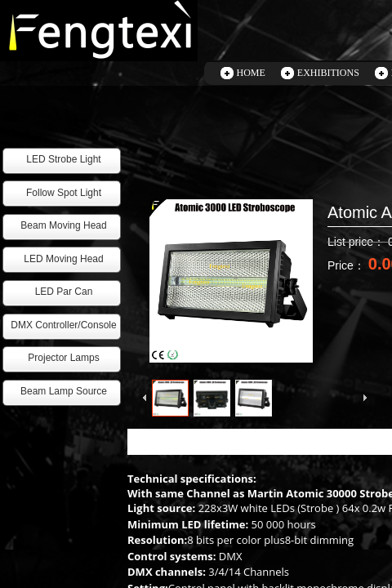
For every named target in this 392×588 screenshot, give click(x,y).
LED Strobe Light (63, 159)
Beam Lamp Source (64, 391)
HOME (251, 73)
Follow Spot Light (64, 193)
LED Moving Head (63, 259)
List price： (358, 242)
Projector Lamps (63, 358)
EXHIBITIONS (328, 73)
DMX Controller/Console (63, 325)
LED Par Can (64, 292)
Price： (348, 265)
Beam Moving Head (63, 225)
